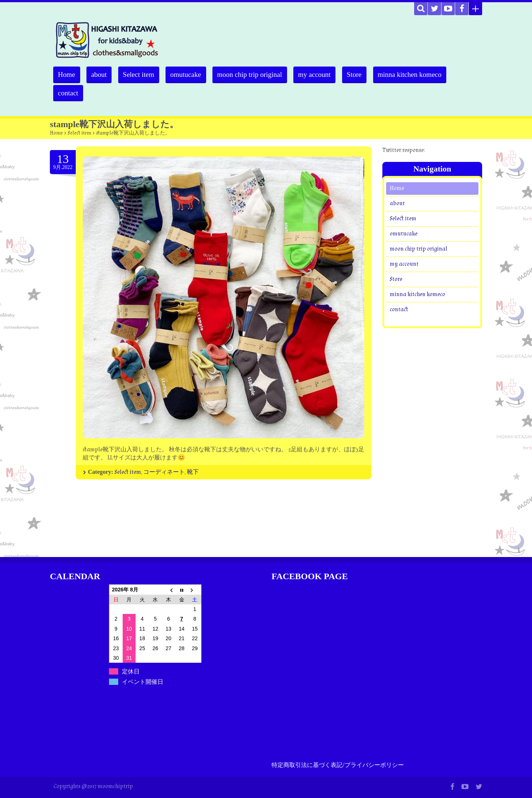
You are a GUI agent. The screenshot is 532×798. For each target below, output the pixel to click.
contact (69, 93)
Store (360, 74)
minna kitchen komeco (417, 74)
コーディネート (164, 472)
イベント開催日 (143, 682)
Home (67, 74)
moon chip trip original (254, 74)
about (100, 74)
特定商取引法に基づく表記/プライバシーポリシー (338, 765)
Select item (141, 74)
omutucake (189, 74)
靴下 (193, 472)
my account (320, 74)
